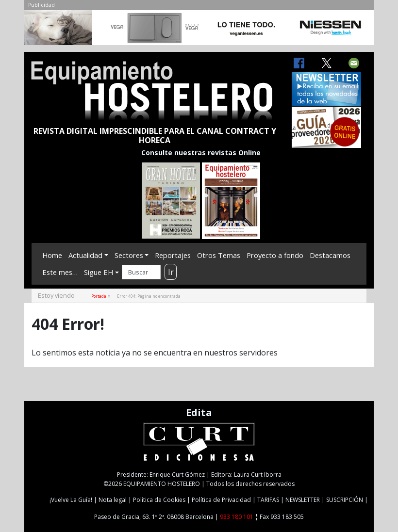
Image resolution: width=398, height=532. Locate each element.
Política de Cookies (159, 500)
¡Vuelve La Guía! (71, 500)
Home (52, 255)
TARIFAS (268, 500)
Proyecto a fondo (275, 255)
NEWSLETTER (303, 500)
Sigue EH (99, 272)
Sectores (129, 255)
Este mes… (60, 272)
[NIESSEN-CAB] (199, 30)
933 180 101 (237, 517)
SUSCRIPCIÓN (345, 500)
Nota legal (113, 500)
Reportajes (173, 255)
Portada (99, 296)
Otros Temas (219, 255)
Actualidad (85, 255)
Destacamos (330, 255)
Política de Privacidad (221, 500)
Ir (171, 272)
